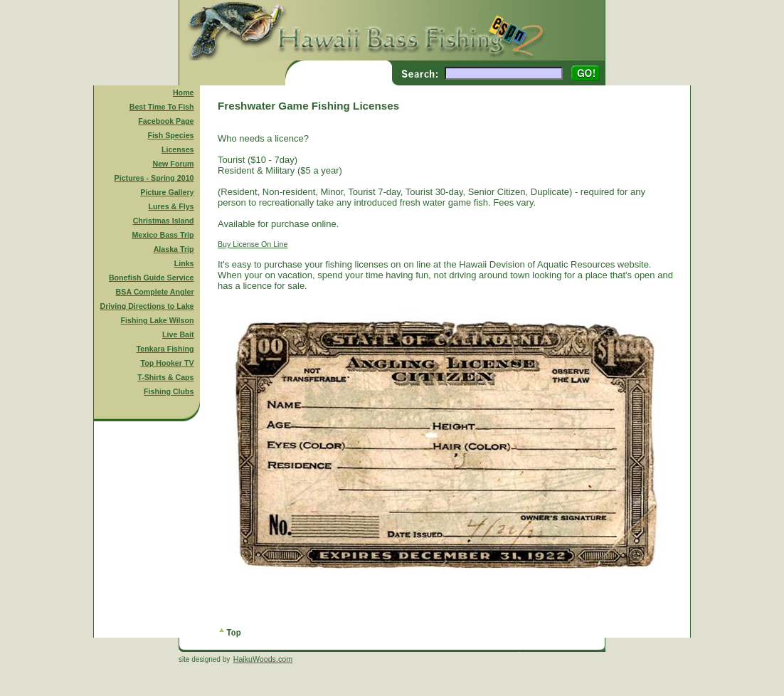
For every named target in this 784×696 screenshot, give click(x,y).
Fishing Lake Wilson (158, 320)
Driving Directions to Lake (147, 306)
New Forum (174, 164)
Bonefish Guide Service (152, 278)
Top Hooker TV (168, 363)
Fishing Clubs (169, 391)
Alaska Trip (174, 249)
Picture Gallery (167, 192)
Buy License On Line (253, 244)
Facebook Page (166, 121)
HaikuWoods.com (263, 659)
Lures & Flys (171, 206)
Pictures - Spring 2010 (154, 178)
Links (184, 263)
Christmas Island (164, 221)
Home (184, 93)
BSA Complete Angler (155, 292)
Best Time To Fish (162, 107)
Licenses (178, 149)
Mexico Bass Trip (163, 235)
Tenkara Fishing (165, 349)
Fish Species (170, 135)
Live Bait (178, 334)
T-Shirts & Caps (165, 377)
